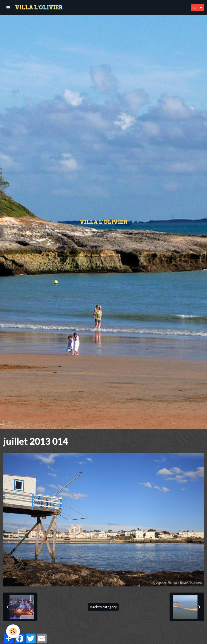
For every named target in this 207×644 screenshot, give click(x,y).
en (195, 8)
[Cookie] (13, 631)
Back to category (103, 607)
